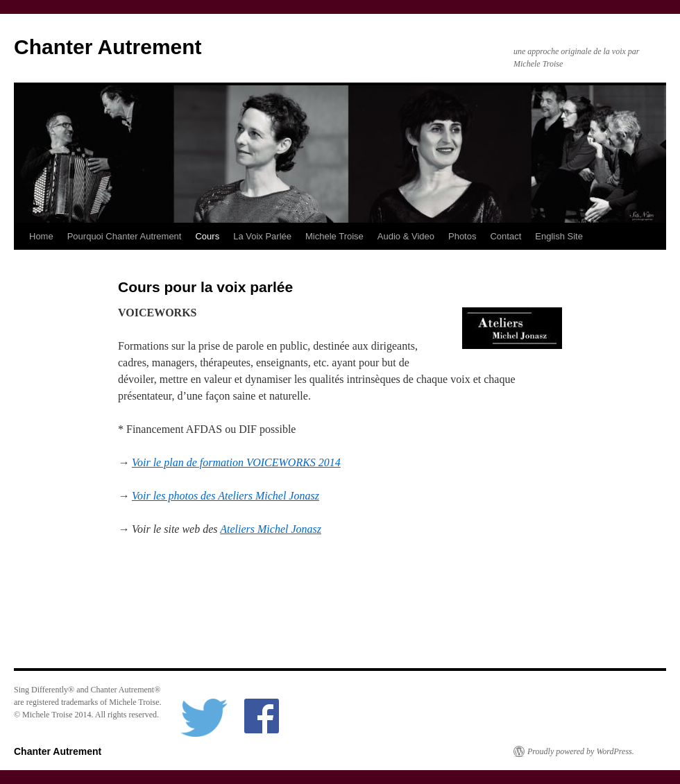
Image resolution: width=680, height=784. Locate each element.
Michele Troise (334, 236)
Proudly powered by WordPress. (581, 751)
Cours (207, 236)
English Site (559, 236)
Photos (462, 236)
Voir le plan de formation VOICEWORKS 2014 (236, 462)
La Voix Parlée (262, 236)
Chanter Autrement (108, 47)
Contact (505, 236)
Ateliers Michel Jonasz (271, 529)
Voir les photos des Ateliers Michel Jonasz (226, 496)
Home (41, 236)
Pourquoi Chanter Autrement (125, 236)
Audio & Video (406, 236)
